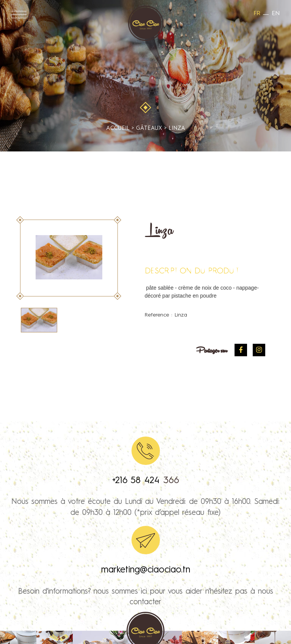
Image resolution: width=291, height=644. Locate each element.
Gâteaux (146, 92)
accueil (118, 129)
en (276, 14)
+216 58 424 (138, 481)
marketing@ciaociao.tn (146, 570)
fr (257, 14)
